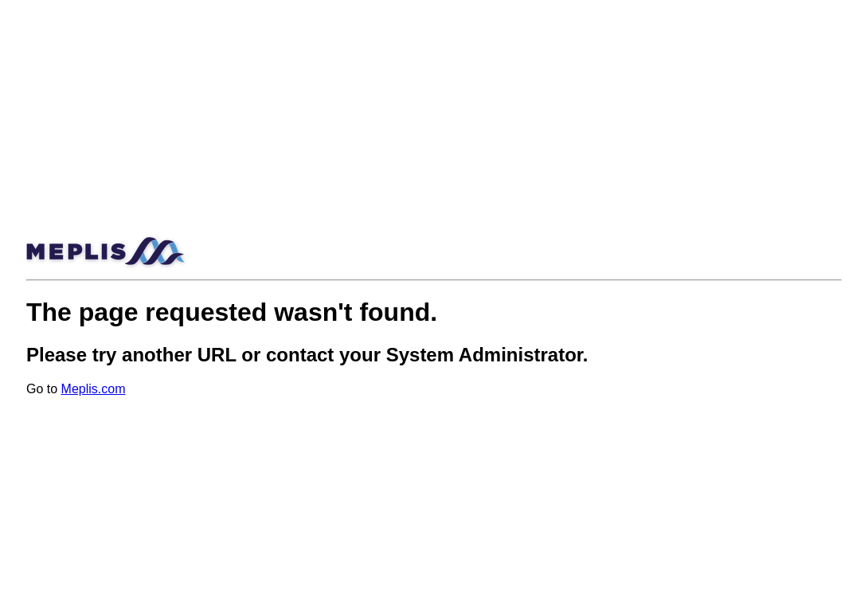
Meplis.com (94, 389)
